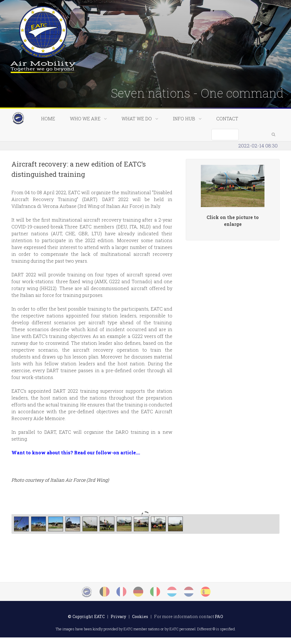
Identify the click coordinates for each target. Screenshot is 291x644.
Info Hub (187, 138)
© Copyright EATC (86, 623)
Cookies (140, 623)
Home (48, 138)
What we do (140, 138)
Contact (227, 138)
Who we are (88, 138)
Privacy (118, 623)
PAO (219, 623)
